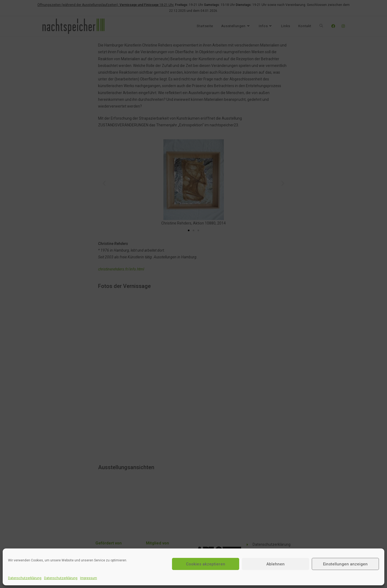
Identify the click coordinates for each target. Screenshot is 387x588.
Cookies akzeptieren (206, 564)
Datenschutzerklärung (25, 578)
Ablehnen (275, 564)
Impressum (89, 578)
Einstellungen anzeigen (345, 564)
